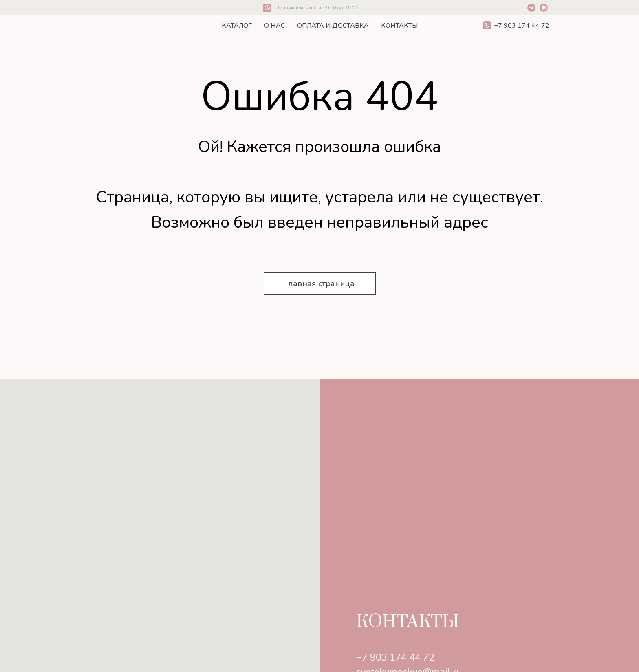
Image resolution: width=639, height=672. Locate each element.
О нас (274, 26)
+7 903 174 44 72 (395, 657)
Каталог (237, 26)
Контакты (400, 26)
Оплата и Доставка (333, 26)
